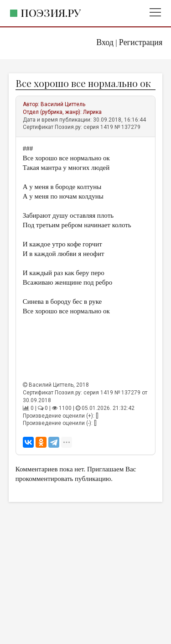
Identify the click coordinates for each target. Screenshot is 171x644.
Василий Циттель (63, 104)
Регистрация (141, 42)
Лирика (92, 112)
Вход (105, 42)
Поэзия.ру (51, 13)
